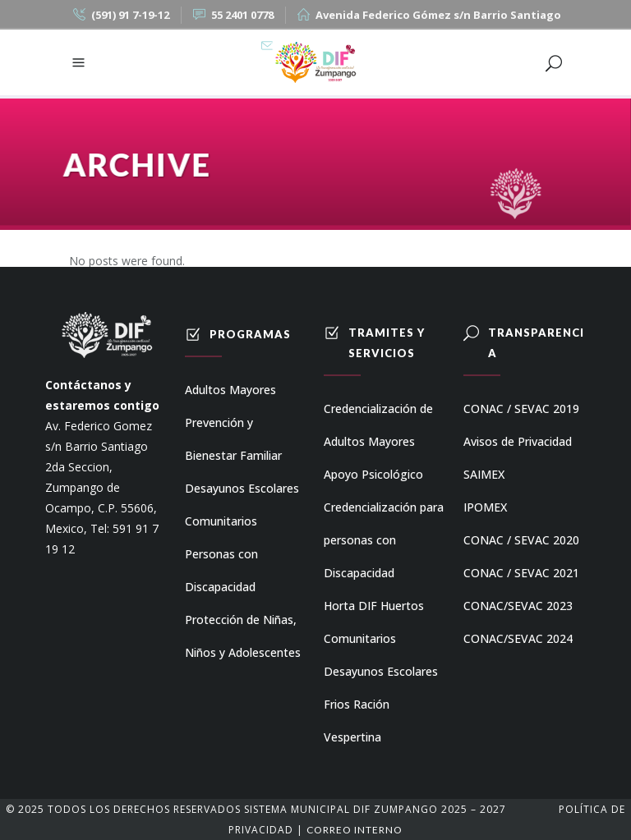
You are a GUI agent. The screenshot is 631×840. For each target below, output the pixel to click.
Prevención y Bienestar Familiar (233, 439)
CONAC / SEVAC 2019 (521, 409)
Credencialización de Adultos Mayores (378, 425)
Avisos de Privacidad (518, 441)
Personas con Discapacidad (221, 570)
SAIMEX (484, 474)
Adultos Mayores (230, 390)
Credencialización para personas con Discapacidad (384, 540)
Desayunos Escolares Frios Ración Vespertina (381, 704)
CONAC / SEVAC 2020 (521, 540)
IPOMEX (485, 507)
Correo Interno (355, 830)
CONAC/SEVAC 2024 (518, 638)
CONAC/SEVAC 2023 (518, 606)
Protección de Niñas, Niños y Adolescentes (243, 636)
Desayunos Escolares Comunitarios (242, 505)
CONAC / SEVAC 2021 (521, 573)
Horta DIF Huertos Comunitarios (374, 622)
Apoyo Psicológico (373, 474)
